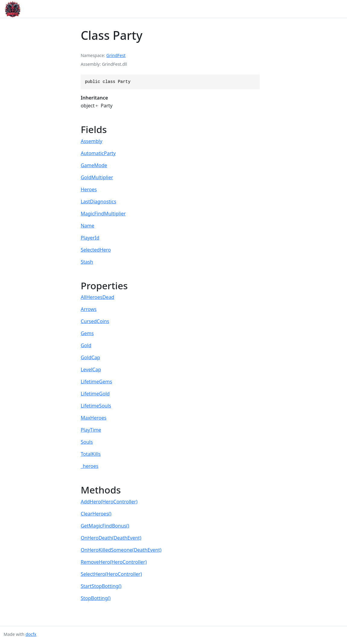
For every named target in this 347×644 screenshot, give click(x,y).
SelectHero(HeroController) (111, 574)
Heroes (89, 189)
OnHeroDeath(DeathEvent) (111, 538)
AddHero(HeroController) (109, 502)
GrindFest (116, 55)
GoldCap (90, 357)
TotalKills (91, 454)
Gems (87, 333)
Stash (87, 262)
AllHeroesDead (98, 297)
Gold (86, 345)
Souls (87, 442)
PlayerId (90, 238)
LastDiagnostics (98, 201)
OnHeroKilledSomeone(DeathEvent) (121, 550)
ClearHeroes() (96, 514)
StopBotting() (96, 598)
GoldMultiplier (97, 177)
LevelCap (91, 370)
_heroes (90, 466)
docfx (31, 634)
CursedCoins (95, 321)
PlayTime (91, 430)
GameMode (94, 165)
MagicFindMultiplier (103, 214)
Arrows (89, 309)
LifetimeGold (95, 394)
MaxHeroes (94, 418)
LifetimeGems (96, 382)
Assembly (92, 141)
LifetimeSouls (96, 406)
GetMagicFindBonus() (105, 526)
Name (88, 226)
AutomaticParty (98, 153)
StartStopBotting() (101, 586)
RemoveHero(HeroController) (114, 562)
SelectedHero (96, 250)
